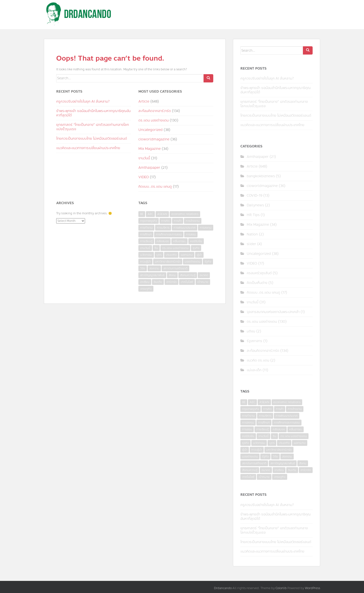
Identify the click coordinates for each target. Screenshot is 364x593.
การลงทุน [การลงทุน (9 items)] (206, 228)
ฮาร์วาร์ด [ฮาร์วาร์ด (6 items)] (171, 282)
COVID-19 (254, 196)
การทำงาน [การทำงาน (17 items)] (146, 228)
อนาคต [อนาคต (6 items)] (204, 275)
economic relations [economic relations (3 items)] (185, 214)
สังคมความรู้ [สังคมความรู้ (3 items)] (188, 275)
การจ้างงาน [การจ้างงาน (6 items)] (193, 221)
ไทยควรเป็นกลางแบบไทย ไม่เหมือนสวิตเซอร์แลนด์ (92, 139)
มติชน (251, 331)
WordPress (313, 588)
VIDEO (144, 177)
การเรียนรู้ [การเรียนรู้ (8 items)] (146, 241)
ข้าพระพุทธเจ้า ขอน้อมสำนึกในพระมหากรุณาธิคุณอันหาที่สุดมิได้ (93, 113)
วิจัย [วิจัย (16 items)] (143, 268)
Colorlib (281, 588)
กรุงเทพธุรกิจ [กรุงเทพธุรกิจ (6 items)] (149, 221)
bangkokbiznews (261, 176)
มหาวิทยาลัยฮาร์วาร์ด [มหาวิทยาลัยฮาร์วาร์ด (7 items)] (168, 262)
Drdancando (223, 588)
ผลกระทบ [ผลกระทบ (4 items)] (187, 255)
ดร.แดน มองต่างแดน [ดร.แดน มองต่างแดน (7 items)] (175, 248)
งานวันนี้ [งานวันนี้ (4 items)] (145, 248)
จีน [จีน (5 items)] (156, 248)
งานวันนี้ (144, 158)
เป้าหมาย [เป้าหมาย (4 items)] (203, 282)
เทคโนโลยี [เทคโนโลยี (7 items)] (187, 282)
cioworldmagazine (154, 139)
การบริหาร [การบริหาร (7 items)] (163, 228)
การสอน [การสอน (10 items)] (191, 234)
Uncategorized (150, 130)
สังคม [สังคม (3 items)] (172, 275)
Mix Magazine (150, 149)
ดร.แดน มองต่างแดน (154, 120)
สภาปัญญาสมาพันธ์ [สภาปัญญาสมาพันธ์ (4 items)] (152, 275)
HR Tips (253, 215)
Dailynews (255, 205)
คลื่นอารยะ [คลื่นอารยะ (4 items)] (179, 241)
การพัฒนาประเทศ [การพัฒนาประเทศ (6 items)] (185, 228)
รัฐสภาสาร (254, 341)
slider (251, 244)
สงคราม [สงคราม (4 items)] (154, 268)
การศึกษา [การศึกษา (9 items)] (146, 234)
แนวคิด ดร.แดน (258, 360)
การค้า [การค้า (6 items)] (178, 221)
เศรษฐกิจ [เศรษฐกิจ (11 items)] (146, 289)
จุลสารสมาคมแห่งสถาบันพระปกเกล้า (273, 312)
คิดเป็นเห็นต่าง (257, 283)
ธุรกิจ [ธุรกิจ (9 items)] (196, 248)
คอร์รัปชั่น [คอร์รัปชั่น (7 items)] (196, 241)
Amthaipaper (149, 168)
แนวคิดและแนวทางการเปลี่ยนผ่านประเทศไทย (88, 148)
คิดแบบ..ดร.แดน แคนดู (155, 187)
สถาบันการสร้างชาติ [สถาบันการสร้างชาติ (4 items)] (175, 268)
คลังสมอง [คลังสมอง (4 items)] (163, 241)
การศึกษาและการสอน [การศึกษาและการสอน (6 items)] (169, 234)
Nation (252, 234)
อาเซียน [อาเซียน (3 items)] (145, 282)
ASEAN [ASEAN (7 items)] (162, 214)
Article (144, 101)
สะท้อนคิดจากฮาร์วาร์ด (155, 111)
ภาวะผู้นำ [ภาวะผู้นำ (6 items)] (145, 262)
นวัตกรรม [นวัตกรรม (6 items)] (146, 255)
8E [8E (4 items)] (142, 214)
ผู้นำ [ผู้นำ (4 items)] (199, 255)
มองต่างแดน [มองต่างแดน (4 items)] (193, 262)
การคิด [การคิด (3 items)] (165, 221)
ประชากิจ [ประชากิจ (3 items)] (171, 255)
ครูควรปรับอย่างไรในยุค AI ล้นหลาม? (83, 101)
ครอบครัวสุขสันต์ (259, 273)
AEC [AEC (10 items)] (150, 214)
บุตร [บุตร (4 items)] (159, 255)
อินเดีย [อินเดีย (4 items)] (158, 282)
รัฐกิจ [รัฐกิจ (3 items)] (208, 262)
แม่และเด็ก (254, 370)
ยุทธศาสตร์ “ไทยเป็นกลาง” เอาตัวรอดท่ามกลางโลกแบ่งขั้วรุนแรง (93, 127)
